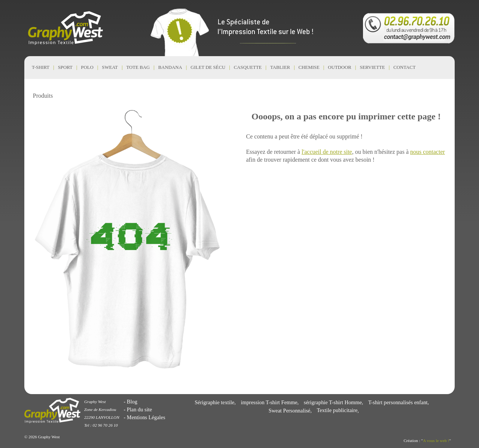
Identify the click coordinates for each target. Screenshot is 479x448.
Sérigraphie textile (214, 402)
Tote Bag (138, 67)
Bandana (170, 67)
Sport (65, 67)
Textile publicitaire (337, 411)
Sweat (110, 67)
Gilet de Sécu (208, 67)
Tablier (280, 67)
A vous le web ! (436, 441)
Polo (87, 67)
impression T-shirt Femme (269, 402)
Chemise (309, 67)
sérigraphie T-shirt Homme (333, 402)
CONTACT (404, 67)
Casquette (248, 67)
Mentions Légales (146, 417)
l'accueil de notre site (327, 152)
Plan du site (139, 409)
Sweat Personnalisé (290, 411)
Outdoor (340, 67)
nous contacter (428, 152)
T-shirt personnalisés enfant (398, 402)
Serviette (372, 67)
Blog (132, 402)
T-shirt (41, 67)
